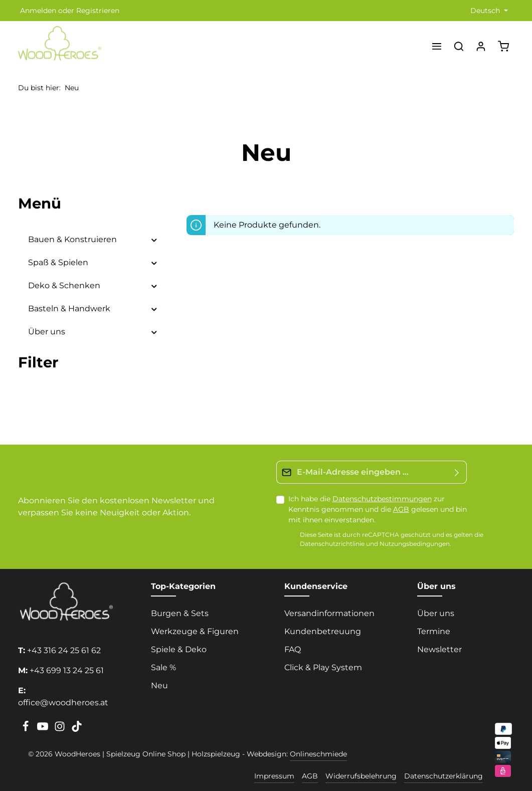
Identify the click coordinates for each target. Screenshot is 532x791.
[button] (154, 240)
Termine (434, 631)
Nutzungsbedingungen (415, 544)
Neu (159, 685)
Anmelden (38, 11)
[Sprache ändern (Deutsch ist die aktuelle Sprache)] (488, 11)
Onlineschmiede (318, 754)
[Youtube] (44, 729)
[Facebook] (27, 729)
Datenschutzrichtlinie (332, 544)
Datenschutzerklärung (444, 776)
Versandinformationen (329, 613)
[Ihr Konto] (481, 46)
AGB (401, 509)
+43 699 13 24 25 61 (67, 670)
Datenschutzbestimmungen (382, 499)
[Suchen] (459, 46)
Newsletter (439, 649)
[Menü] (437, 46)
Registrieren (98, 11)
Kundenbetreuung (323, 631)
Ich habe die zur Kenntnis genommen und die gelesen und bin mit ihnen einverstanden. (378, 509)
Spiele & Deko (179, 649)
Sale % (163, 667)
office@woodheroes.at (63, 703)
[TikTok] (77, 729)
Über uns (436, 613)
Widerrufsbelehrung (361, 776)
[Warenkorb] (503, 46)
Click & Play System (323, 667)
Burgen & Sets (180, 613)
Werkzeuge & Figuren (195, 631)
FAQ (293, 649)
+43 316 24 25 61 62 (64, 650)
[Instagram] (61, 729)
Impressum (274, 776)
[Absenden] (457, 472)
